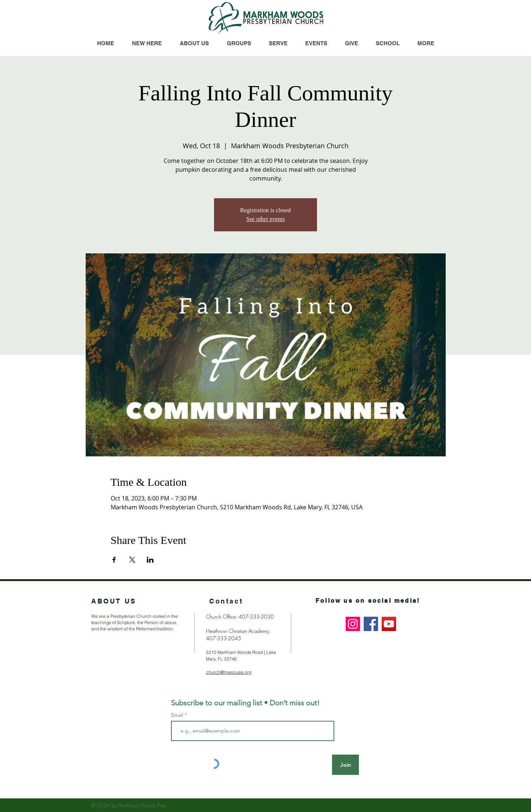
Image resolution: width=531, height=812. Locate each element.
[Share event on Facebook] (114, 560)
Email (178, 715)
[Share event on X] (132, 560)
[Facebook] (371, 624)
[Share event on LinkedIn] (150, 560)
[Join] (345, 765)
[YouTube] (389, 624)
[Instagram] (353, 624)
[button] (425, 43)
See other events (266, 219)
